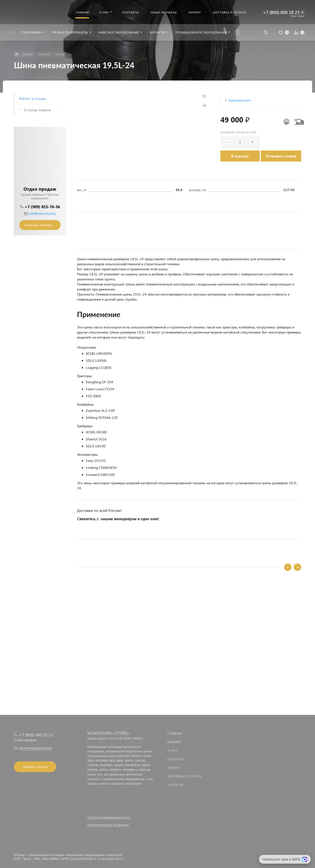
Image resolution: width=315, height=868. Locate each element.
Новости (175, 785)
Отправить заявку (281, 156)
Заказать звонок (35, 767)
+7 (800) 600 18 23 (281, 12)
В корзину (240, 156)
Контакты (176, 759)
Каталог (175, 742)
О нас (173, 751)
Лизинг (174, 768)
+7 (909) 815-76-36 (42, 207)
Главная (175, 733)
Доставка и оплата (184, 776)
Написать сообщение (41, 225)
